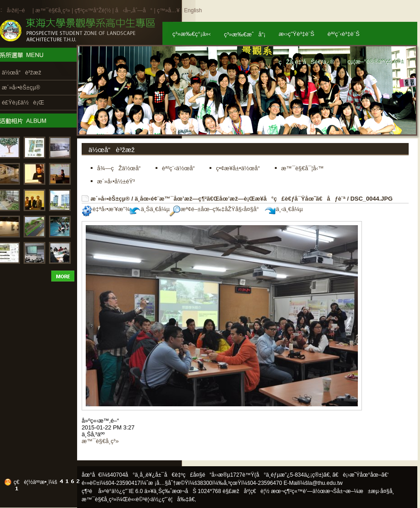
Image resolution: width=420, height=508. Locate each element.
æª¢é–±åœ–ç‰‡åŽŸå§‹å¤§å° (217, 209)
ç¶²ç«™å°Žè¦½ (93, 10)
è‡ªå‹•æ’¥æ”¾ (106, 209)
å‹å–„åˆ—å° (134, 10)
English (193, 10)
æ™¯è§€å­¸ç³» (54, 10)
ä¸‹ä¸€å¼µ (284, 209)
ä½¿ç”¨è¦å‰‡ (170, 499)
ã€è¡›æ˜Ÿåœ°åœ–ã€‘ (361, 475)
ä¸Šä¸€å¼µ (150, 209)
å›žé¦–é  (19, 10)
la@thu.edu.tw (325, 483)
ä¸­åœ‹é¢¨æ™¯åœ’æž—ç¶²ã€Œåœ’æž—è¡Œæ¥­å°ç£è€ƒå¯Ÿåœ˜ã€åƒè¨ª (240, 199)
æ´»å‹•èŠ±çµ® (110, 199)
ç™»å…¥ (168, 10)
